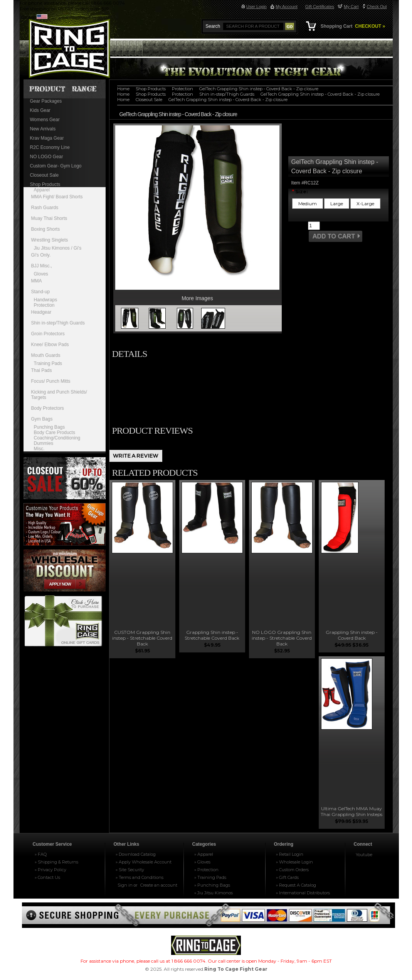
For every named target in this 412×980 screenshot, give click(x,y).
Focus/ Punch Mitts (51, 381)
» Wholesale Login (294, 862)
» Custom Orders (292, 870)
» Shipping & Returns (56, 862)
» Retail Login (290, 854)
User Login (256, 7)
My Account (287, 7)
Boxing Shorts (46, 229)
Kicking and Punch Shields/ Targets (59, 395)
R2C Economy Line (50, 147)
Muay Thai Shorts (49, 218)
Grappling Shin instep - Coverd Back (352, 635)
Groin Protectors (48, 334)
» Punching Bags (212, 885)
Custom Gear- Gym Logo (56, 166)
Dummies (44, 443)
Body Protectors (48, 408)
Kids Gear (40, 110)
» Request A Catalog (296, 885)
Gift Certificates (320, 7)
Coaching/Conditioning (57, 438)
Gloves (41, 274)
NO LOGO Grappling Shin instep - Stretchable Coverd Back (282, 638)
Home (123, 89)
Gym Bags (42, 419)
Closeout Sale (45, 175)
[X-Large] (365, 204)
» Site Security (130, 870)
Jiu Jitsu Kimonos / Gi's (58, 248)
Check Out (377, 7)
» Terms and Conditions (140, 877)
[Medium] (308, 204)
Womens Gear (45, 120)
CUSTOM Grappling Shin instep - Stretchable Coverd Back (142, 638)
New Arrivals (43, 129)
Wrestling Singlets (50, 240)
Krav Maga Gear (47, 138)
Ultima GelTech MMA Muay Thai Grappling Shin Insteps (351, 811)
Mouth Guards (46, 355)
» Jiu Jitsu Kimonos (214, 893)
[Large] (337, 204)
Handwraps (46, 300)
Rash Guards (45, 208)
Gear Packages (46, 101)
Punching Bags (50, 427)
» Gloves (202, 862)
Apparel (42, 190)
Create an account (159, 885)
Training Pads (48, 363)
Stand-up (41, 292)
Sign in (125, 885)
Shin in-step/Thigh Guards (58, 323)
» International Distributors (303, 893)
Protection (44, 305)
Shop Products (45, 184)
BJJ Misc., (42, 266)
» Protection (206, 870)
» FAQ (41, 854)
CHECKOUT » (369, 26)
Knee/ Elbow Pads (50, 345)
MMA (37, 281)
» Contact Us (47, 877)
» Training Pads (210, 877)
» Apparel (204, 854)
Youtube (364, 855)
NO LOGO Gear (47, 157)
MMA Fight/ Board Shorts (57, 197)
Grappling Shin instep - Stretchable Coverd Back (212, 635)
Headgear (41, 312)
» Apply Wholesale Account (144, 862)
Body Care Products (55, 433)
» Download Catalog (136, 854)
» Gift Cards (287, 877)
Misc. (39, 449)
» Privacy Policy (50, 870)
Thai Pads (42, 370)
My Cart (351, 7)
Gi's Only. (41, 255)
